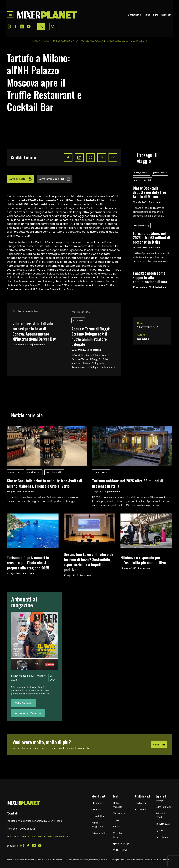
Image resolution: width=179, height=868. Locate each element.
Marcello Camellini (143, 180)
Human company (142, 226)
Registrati (159, 744)
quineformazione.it (57, 836)
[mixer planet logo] (24, 803)
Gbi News (140, 803)
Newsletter (98, 816)
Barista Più (134, 14)
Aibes (147, 14)
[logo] (47, 15)
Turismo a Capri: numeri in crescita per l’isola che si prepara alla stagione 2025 (28, 562)
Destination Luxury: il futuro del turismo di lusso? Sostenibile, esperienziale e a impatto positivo (89, 562)
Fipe (156, 14)
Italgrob (166, 14)
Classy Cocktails (141, 173)
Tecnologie (119, 813)
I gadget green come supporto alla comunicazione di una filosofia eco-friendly (150, 277)
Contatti (96, 809)
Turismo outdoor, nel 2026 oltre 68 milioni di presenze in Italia (151, 237)
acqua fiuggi (78, 320)
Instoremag (141, 809)
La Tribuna (162, 837)
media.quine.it (21, 836)
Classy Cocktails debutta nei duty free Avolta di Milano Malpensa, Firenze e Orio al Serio (150, 192)
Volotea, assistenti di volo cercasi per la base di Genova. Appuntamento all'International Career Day (34, 331)
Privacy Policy (99, 833)
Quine (159, 830)
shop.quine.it (38, 836)
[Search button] (53, 27)
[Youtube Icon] (29, 27)
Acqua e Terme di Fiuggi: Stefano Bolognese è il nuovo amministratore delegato (91, 336)
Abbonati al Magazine (28, 713)
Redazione (39, 344)
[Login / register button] (41, 27)
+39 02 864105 (27, 828)
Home (35, 41)
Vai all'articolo (24, 703)
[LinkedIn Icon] (22, 27)
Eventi (116, 826)
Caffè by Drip (121, 850)
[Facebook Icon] (15, 27)
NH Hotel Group (20, 236)
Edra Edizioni (163, 807)
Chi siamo (97, 803)
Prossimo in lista (83, 312)
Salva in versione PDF (55, 179)
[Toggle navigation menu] (10, 15)
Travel (45, 41)
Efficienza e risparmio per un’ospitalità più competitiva (143, 560)
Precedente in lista (25, 311)
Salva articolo (20, 179)
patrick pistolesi (160, 173)
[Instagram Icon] (9, 27)
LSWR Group (163, 824)
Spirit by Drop (121, 843)
